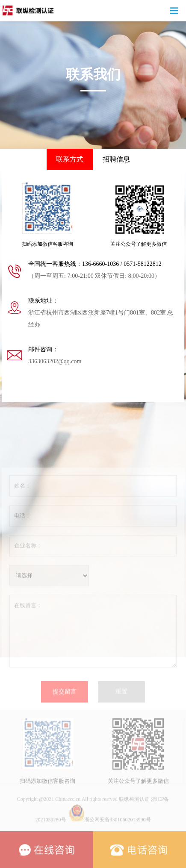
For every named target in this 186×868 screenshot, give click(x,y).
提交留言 (65, 715)
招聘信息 (116, 159)
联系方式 (70, 159)
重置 (121, 715)
